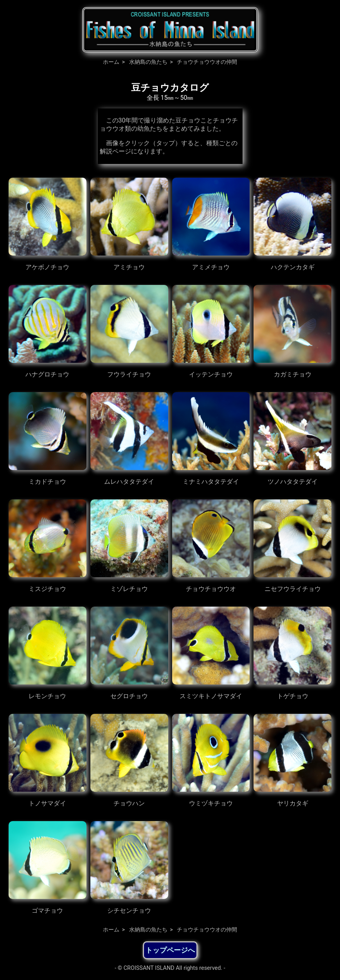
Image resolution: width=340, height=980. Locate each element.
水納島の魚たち (148, 62)
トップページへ (170, 950)
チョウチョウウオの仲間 (207, 62)
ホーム (111, 62)
